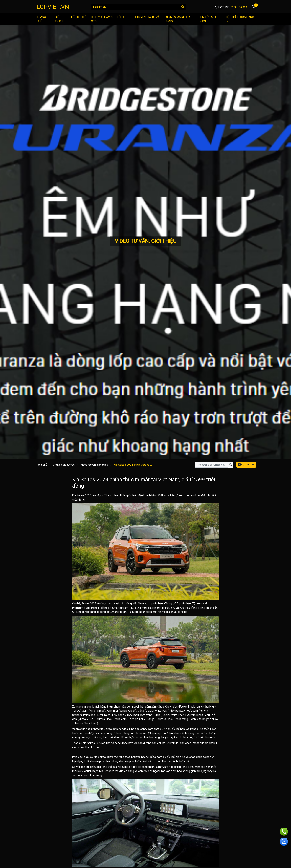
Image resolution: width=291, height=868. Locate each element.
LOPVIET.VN (53, 7)
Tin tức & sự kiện (209, 19)
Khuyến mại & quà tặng (178, 19)
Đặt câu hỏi (246, 465)
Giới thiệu (59, 19)
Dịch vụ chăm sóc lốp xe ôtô (109, 19)
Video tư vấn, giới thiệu (94, 465)
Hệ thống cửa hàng (240, 18)
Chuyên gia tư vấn (148, 18)
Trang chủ (41, 19)
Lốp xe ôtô (79, 18)
